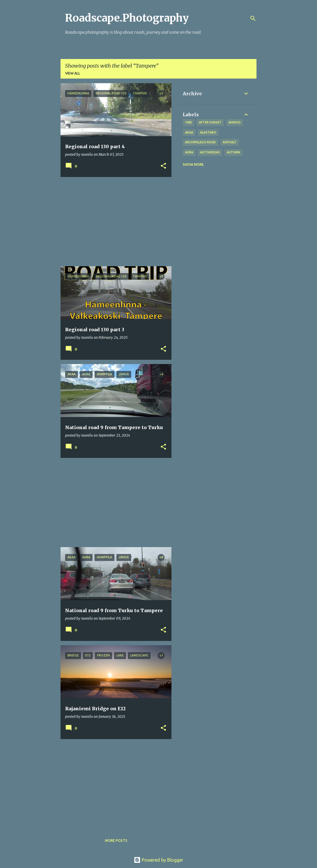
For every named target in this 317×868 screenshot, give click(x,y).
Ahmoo (235, 122)
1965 (188, 122)
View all (73, 73)
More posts (116, 841)
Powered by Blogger (158, 860)
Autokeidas (210, 152)
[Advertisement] (114, 222)
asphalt (230, 142)
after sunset (210, 122)
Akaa (189, 132)
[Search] (253, 18)
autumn (233, 152)
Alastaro (208, 132)
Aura (189, 152)
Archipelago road (200, 142)
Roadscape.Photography (127, 18)
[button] (163, 166)
